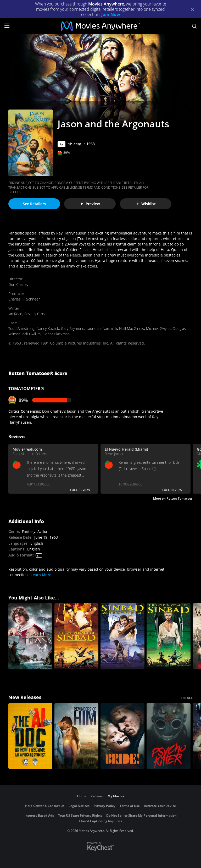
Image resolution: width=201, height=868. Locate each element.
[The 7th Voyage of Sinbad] (76, 636)
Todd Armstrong (21, 328)
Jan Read (15, 314)
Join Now (111, 14)
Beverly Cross (35, 314)
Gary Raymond (73, 328)
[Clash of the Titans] (30, 636)
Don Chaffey (18, 284)
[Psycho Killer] (169, 736)
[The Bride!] (122, 736)
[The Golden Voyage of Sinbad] (169, 636)
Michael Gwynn (158, 328)
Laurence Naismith (102, 328)
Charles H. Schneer (24, 299)
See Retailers (34, 204)
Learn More (41, 575)
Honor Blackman (56, 334)
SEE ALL (187, 698)
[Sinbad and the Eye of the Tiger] (122, 636)
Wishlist (146, 204)
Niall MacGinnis (132, 328)
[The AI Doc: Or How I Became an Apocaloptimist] (30, 736)
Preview (90, 204)
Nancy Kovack (48, 328)
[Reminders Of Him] (76, 736)
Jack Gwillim (31, 334)
